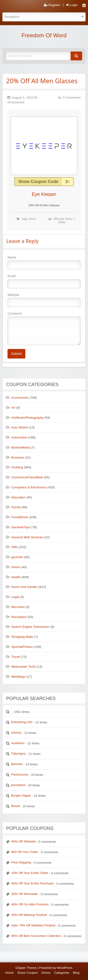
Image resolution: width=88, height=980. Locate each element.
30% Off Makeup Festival (29, 915)
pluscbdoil (18, 785)
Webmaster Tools (24, 667)
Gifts (15, 547)
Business (18, 457)
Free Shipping (21, 862)
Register (52, 5)
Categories (62, 973)
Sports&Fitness (22, 647)
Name (44, 262)
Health (16, 577)
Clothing (17, 467)
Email (44, 281)
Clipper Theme (26, 968)
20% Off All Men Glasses (42, 81)
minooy (16, 733)
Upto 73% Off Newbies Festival (33, 925)
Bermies (17, 764)
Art (13, 408)
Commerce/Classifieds (27, 477)
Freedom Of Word (44, 35)
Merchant (18, 607)
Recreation (19, 617)
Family (16, 507)
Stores (46, 973)
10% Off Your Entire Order (30, 873)
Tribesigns (18, 754)
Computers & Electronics (29, 487)
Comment (44, 328)
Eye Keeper (44, 194)
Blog (76, 973)
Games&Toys (21, 527)
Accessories (16, 102)
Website (44, 300)
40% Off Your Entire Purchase (32, 883)
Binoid (15, 806)
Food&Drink (20, 517)
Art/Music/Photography (27, 418)
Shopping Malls (22, 637)
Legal (15, 597)
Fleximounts (20, 775)
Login (72, 5)
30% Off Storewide (25, 894)
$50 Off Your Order (25, 852)
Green (16, 567)
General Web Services (27, 537)
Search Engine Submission (30, 627)
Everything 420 (22, 722)
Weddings (18, 677)
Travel (16, 657)
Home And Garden (25, 587)
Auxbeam (18, 743)
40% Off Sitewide (23, 841)
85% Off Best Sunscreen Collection (36, 936)
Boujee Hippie (21, 795)
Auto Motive (20, 427)
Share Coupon (27, 973)
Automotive (19, 437)
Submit (16, 354)
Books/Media (21, 447)
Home (9, 973)
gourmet (17, 557)
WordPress (65, 968)
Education (18, 497)
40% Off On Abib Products (30, 904)
